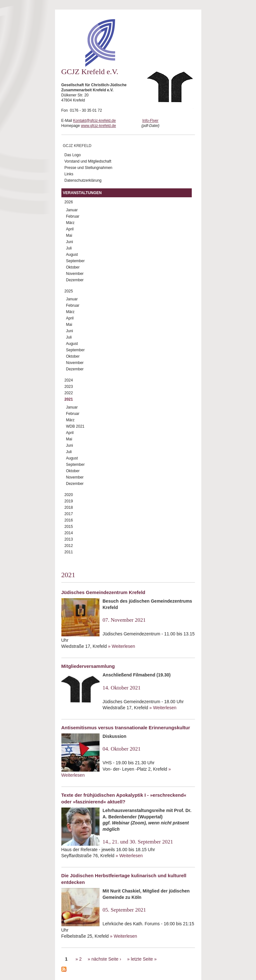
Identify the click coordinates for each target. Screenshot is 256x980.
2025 (69, 291)
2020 (69, 495)
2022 (69, 393)
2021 (69, 399)
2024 (69, 380)
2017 (69, 514)
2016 (69, 520)
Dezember (75, 280)
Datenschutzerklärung (83, 180)
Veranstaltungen (82, 193)
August (72, 255)
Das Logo (73, 155)
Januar (72, 210)
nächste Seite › (106, 959)
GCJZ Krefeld (77, 146)
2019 (69, 501)
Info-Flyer (150, 121)
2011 (69, 552)
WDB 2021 (75, 426)
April (70, 229)
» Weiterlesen (122, 646)
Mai (69, 235)
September (76, 261)
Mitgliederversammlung (88, 666)
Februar (73, 216)
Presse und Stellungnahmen (89, 168)
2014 (69, 533)
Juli (69, 248)
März (70, 223)
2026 (69, 202)
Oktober (73, 267)
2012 (69, 546)
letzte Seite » (144, 959)
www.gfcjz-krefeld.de (99, 126)
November (75, 274)
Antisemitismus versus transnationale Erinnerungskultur (126, 728)
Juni (70, 242)
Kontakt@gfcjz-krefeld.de (94, 121)
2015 (69, 527)
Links (69, 174)
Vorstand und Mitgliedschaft (88, 161)
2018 (69, 507)
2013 (69, 539)
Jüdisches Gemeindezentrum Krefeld (103, 592)
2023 (69, 387)
